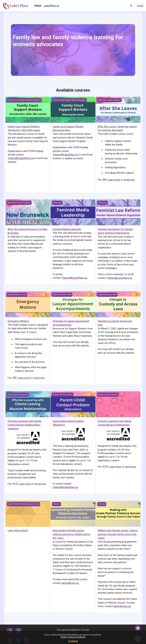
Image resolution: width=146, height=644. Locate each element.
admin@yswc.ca (70, 581)
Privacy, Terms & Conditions (73, 637)
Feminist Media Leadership (67, 229)
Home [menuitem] (38, 6)
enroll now (129, 180)
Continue (73, 641)
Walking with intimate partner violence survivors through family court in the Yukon (118, 533)
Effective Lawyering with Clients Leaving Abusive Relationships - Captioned (24, 424)
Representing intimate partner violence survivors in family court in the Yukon (71, 533)
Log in (140, 6)
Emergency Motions (18, 320)
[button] (131, 6)
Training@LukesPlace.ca (20, 158)
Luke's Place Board (18, 529)
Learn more (114, 180)
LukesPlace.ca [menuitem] (51, 6)
